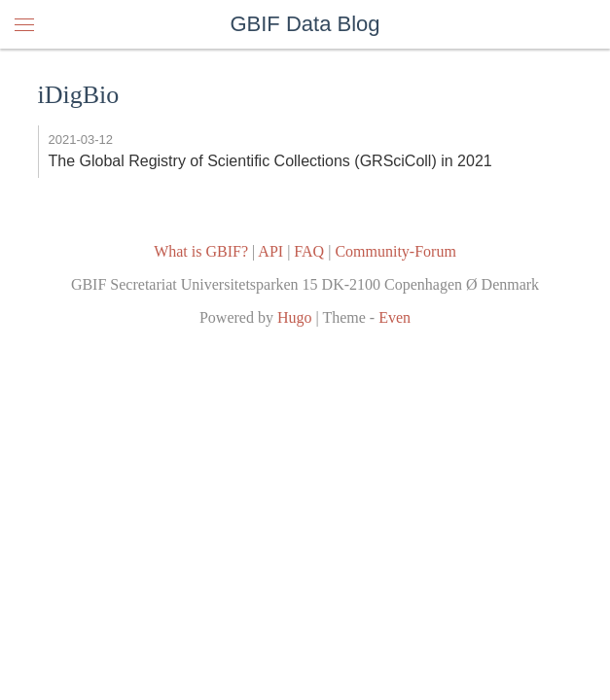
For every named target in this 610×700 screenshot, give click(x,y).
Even (395, 317)
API (270, 251)
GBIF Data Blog (305, 24)
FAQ (309, 251)
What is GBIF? (201, 251)
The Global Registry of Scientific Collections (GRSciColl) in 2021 (270, 161)
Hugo (295, 317)
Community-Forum (395, 251)
